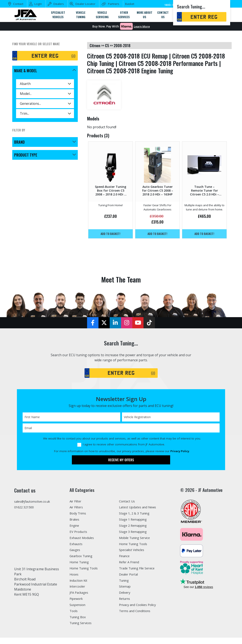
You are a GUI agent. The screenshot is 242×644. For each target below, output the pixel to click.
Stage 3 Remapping (135, 532)
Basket (130, 4)
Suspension (79, 606)
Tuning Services (82, 625)
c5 (107, 45)
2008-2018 (122, 45)
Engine (75, 526)
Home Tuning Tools (86, 569)
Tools (74, 613)
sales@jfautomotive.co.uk (34, 502)
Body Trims (79, 514)
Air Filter (77, 502)
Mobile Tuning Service (137, 539)
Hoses (75, 576)
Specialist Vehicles (134, 551)
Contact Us (128, 502)
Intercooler (78, 588)
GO (73, 56)
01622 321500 (25, 508)
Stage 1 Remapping (135, 520)
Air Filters (77, 508)
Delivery (126, 594)
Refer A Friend (130, 563)
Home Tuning (81, 563)
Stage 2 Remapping (135, 526)
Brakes (75, 520)
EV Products (79, 532)
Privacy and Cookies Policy (140, 606)
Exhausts (77, 545)
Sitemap (126, 588)
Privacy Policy (180, 452)
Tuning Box (79, 619)
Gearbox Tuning (83, 557)
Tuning (125, 582)
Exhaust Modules (83, 539)
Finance (125, 557)
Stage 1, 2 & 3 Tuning (136, 514)
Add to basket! (111, 234)
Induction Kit (80, 582)
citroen (95, 45)
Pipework (77, 600)
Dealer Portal (130, 576)
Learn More (142, 26)
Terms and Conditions (137, 613)
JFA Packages (80, 594)
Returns (125, 600)
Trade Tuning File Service (139, 569)
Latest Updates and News (139, 508)
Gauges (76, 551)
